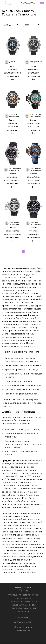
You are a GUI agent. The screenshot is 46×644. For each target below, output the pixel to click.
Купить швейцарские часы (25, 595)
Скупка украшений (25, 605)
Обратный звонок (21, 627)
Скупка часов (25, 598)
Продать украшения (25, 608)
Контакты (25, 612)
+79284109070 (27, 3)
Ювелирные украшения (25, 602)
